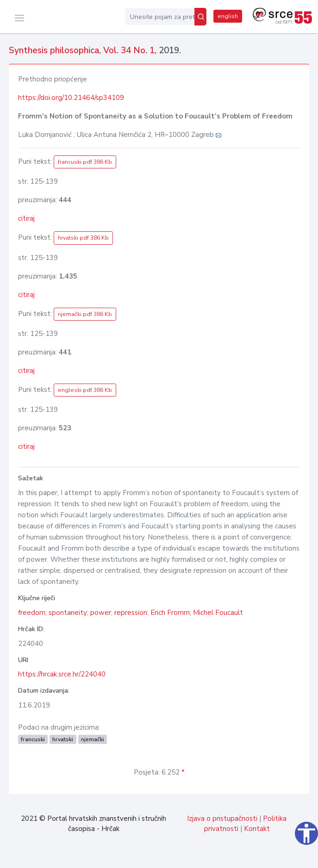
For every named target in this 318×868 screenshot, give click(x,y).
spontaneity (68, 613)
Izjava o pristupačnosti (222, 818)
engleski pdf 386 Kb (85, 390)
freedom (32, 613)
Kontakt (257, 829)
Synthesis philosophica (54, 50)
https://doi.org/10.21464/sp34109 (71, 98)
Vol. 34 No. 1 (129, 50)
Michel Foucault (218, 613)
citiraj (26, 218)
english (228, 16)
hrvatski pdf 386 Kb (83, 238)
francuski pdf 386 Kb (85, 162)
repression (131, 613)
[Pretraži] (200, 17)
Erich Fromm (170, 613)
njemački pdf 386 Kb (85, 314)
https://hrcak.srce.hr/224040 (62, 674)
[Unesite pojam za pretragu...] (160, 17)
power (101, 613)
